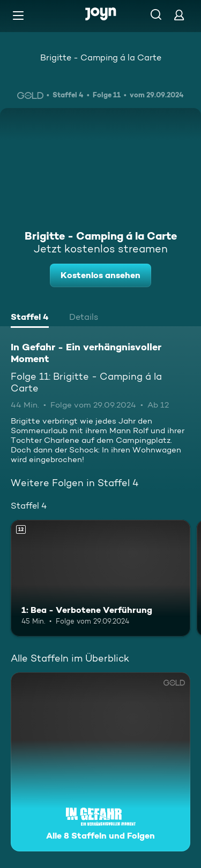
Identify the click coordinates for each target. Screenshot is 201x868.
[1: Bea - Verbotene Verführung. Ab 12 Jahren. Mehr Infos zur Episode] (100, 578)
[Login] (179, 15)
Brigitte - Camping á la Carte (101, 57)
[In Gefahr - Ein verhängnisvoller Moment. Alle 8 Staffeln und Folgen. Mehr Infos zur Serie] (100, 762)
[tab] (30, 318)
